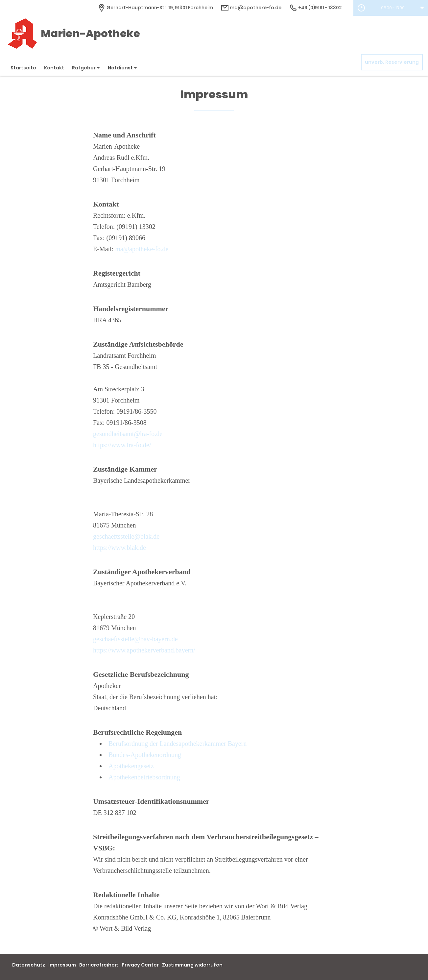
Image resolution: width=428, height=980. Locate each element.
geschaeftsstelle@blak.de (126, 536)
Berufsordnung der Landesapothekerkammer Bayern (178, 744)
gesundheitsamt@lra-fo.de (128, 434)
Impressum (62, 965)
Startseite (23, 68)
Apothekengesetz (131, 766)
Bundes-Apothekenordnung (145, 755)
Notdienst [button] (122, 68)
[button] (391, 8)
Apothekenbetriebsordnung (144, 777)
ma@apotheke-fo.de (142, 249)
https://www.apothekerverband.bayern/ (144, 650)
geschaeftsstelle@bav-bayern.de (135, 639)
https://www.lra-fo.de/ (122, 445)
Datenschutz (29, 965)
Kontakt (54, 68)
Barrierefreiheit (99, 965)
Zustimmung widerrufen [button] (192, 965)
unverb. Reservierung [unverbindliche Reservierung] (392, 62)
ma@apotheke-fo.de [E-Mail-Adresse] (251, 8)
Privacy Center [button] (140, 965)
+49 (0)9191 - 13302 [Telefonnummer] (315, 8)
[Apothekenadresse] (155, 8)
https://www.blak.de (119, 548)
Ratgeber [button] (86, 68)
